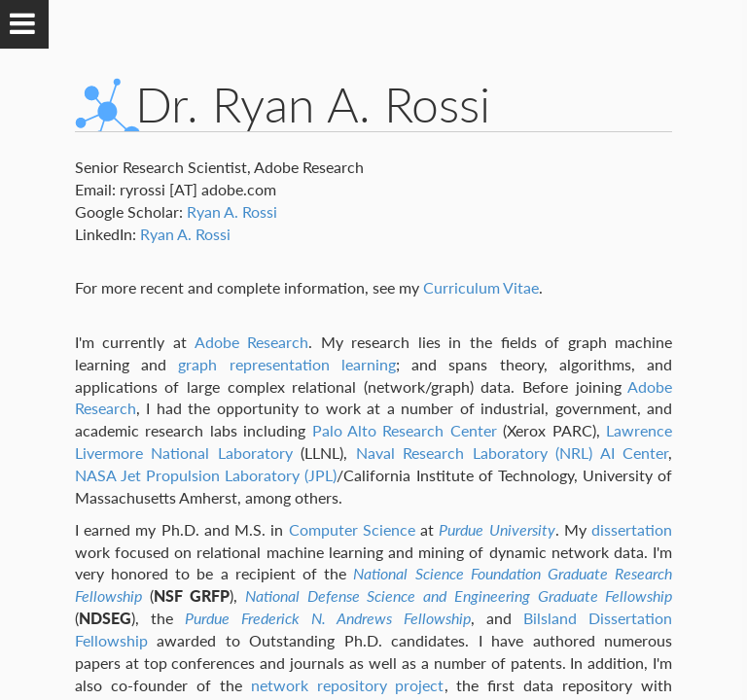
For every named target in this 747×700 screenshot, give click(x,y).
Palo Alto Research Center (405, 430)
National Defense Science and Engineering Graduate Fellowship (459, 595)
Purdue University (497, 529)
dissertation (632, 529)
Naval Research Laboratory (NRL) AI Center (512, 453)
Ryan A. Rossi (232, 211)
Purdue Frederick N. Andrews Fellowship (328, 618)
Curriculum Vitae (481, 287)
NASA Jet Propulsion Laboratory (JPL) (206, 475)
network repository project (348, 685)
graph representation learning (287, 364)
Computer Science (352, 529)
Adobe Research (252, 342)
